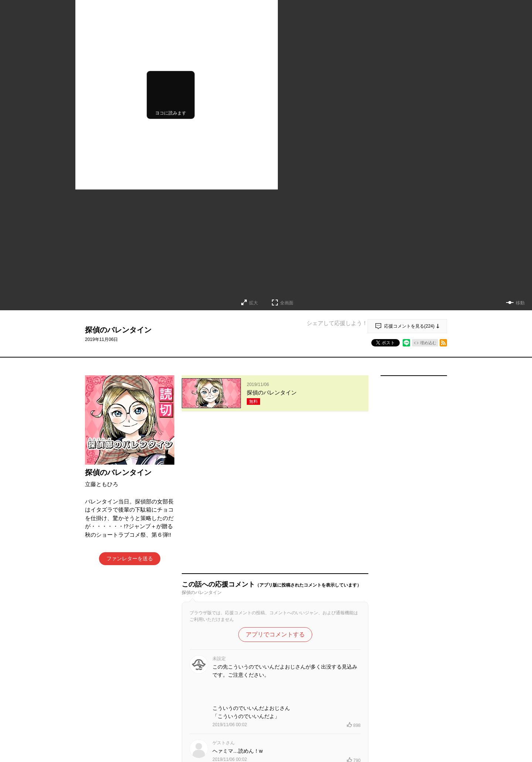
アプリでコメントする (275, 487)
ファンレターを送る (130, 558)
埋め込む (428, 343)
